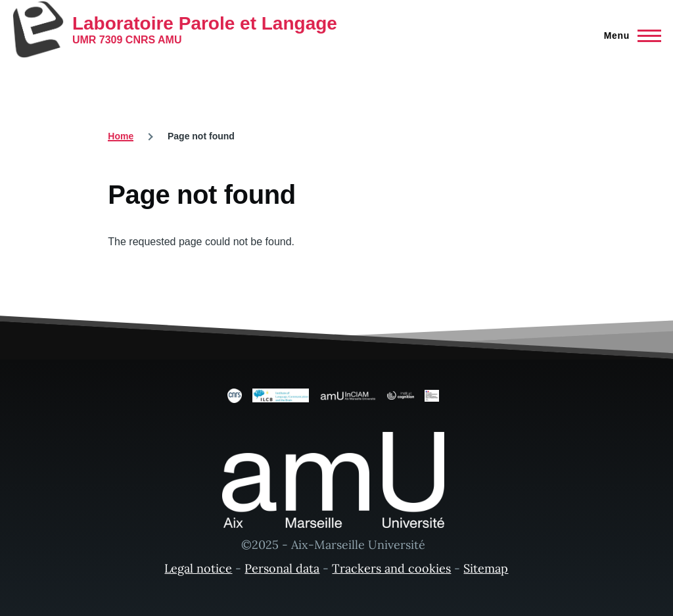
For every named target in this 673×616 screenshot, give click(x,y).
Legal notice (198, 568)
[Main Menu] (629, 36)
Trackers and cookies (391, 568)
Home (121, 136)
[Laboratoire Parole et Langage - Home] (174, 30)
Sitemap (486, 568)
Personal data (282, 568)
